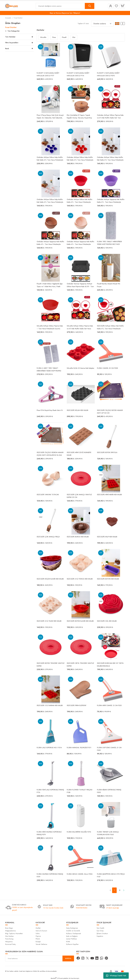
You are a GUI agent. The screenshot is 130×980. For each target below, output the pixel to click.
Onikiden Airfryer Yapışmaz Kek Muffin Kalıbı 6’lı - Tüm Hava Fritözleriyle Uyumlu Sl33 (111, 201)
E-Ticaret (60, 978)
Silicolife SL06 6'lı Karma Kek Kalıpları (80, 368)
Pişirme (38, 936)
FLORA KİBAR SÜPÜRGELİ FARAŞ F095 (109, 791)
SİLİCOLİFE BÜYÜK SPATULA (107, 452)
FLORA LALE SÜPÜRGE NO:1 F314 (49, 748)
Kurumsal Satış (10, 944)
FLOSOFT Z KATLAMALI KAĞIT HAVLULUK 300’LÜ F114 (78, 74)
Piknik (38, 939)
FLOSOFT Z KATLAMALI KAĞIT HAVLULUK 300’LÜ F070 (108, 74)
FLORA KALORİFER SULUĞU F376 (79, 832)
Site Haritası (9, 936)
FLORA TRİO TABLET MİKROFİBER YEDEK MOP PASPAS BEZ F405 (109, 243)
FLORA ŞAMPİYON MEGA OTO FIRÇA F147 (111, 875)
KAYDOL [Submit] (68, 958)
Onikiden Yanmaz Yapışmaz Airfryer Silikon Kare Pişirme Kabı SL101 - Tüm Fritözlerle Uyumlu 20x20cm (80, 285)
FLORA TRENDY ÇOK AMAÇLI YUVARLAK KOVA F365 (108, 833)
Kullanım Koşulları (72, 944)
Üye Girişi (100, 931)
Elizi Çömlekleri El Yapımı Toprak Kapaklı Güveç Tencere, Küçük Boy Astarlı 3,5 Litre (79, 116)
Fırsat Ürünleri (18, 18)
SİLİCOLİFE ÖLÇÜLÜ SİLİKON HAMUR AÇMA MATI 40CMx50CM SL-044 (50, 454)
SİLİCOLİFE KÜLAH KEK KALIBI (78, 410)
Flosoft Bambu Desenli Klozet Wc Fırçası (109, 285)
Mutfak (38, 928)
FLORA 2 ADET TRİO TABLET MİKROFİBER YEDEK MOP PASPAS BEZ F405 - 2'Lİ (49, 369)
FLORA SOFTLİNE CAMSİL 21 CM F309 (109, 749)
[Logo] (11, 6)
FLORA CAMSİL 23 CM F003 (107, 368)
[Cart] (122, 6)
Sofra (38, 933)
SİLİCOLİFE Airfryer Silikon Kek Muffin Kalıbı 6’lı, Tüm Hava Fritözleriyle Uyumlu (110, 327)
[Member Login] (111, 6)
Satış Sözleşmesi (72, 928)
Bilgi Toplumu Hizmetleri (14, 933)
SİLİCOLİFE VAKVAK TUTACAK (48, 495)
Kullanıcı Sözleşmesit (74, 933)
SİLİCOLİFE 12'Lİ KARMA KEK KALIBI (50, 705)
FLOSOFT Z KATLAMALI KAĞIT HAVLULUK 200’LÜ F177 (48, 74)
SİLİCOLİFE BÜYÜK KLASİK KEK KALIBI (80, 621)
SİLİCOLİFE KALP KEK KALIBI (107, 537)
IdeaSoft (54, 978)
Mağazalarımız (10, 931)
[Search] (65, 6)
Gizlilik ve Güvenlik (73, 931)
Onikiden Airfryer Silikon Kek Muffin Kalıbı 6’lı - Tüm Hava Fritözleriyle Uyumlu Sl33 (80, 201)
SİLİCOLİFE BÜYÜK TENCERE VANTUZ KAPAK (51, 664)
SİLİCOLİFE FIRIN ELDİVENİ (76, 705)
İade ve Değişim (72, 936)
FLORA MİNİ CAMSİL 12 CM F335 (109, 705)
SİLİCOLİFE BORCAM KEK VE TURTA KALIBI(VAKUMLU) (110, 664)
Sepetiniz (100, 936)
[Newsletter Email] (40, 958)
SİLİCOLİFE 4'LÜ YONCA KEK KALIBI (80, 579)
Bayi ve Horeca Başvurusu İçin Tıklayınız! (65, 13)
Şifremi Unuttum (102, 933)
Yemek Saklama (41, 944)
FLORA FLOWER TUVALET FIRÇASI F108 (80, 791)
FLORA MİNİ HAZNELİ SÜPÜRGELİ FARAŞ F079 (49, 833)
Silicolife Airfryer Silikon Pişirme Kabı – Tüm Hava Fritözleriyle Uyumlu (50, 327)
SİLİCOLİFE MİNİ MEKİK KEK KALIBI (109, 495)
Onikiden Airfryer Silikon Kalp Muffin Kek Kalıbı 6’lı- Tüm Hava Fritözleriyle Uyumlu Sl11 (50, 158)
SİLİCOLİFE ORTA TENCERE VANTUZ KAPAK (80, 664)
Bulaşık (38, 942)
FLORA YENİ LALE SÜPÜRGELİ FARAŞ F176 (50, 791)
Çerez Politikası (71, 939)
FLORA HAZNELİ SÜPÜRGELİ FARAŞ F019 (50, 875)
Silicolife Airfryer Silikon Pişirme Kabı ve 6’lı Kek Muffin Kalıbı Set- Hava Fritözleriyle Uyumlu (80, 327)
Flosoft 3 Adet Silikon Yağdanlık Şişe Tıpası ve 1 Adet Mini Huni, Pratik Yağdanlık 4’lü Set (50, 285)
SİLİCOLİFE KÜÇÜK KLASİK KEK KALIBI (50, 579)
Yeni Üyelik (100, 928)
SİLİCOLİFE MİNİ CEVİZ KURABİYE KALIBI (79, 454)
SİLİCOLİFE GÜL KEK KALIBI (107, 621)
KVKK (68, 942)
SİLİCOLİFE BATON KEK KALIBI (108, 579)
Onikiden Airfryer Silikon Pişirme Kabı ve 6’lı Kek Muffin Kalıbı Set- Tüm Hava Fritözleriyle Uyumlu (110, 116)
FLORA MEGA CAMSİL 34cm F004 (80, 874)
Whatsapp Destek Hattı (116, 976)
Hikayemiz (9, 942)
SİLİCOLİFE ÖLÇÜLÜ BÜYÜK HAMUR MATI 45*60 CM (110, 411)
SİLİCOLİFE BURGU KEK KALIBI (78, 537)
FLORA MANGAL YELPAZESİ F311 (79, 748)
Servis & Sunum (41, 931)
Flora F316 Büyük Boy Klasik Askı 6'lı (50, 410)
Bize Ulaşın (9, 928)
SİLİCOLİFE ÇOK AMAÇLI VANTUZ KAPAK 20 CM (79, 496)
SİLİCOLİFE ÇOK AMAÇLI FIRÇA (48, 537)
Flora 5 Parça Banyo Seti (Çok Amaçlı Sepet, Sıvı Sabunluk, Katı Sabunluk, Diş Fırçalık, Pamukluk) (50, 116)
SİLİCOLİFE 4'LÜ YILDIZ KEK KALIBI (49, 621)
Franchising (9, 939)
